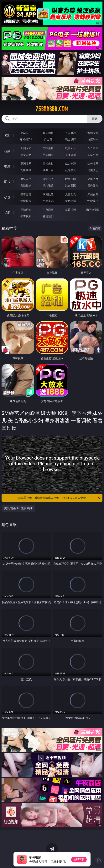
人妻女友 (70, 194)
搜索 (95, 119)
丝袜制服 (48, 155)
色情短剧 (48, 216)
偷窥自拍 (26, 179)
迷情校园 (26, 201)
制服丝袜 (26, 170)
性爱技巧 (93, 201)
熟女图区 (70, 185)
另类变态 (93, 170)
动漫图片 (93, 179)
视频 (7, 151)
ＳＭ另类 (93, 155)
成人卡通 (70, 164)
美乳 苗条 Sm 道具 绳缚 (18, 508)
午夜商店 (48, 210)
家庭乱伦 (48, 194)
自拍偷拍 (48, 148)
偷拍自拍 (48, 164)
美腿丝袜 (26, 185)
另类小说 (48, 201)
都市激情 (26, 194)
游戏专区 (93, 133)
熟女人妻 (26, 155)
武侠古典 (93, 194)
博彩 (7, 136)
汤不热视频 (93, 210)
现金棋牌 (70, 139)
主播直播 (70, 155)
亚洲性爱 (26, 164)
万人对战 (70, 133)
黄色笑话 (70, 201)
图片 (7, 182)
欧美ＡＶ (70, 148)
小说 (7, 197)
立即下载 (79, 859)
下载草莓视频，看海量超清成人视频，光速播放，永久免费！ (58, 498)
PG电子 (26, 133)
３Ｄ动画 (93, 148)
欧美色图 (70, 179)
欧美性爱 (93, 164)
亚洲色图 (48, 179)
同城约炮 (26, 210)
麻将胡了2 (26, 139)
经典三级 (48, 170)
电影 (7, 166)
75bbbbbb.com (52, 109)
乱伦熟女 (70, 170)
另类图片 (93, 185)
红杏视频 (26, 216)
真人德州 (48, 133)
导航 (7, 212)
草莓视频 (70, 210)
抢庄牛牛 (93, 139)
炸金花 (48, 139)
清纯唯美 (48, 185)
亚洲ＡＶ (26, 148)
